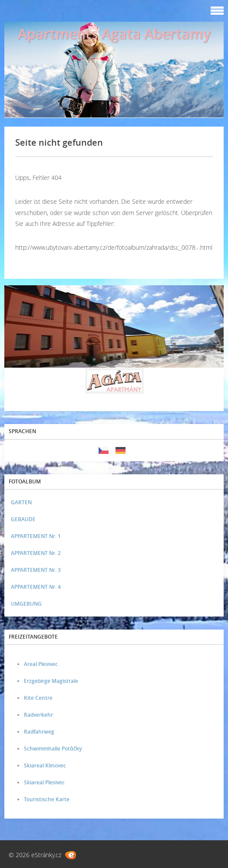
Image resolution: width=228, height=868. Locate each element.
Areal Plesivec (41, 664)
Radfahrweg (39, 732)
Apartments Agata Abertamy (114, 34)
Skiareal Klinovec (45, 765)
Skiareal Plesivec (44, 782)
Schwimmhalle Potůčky (53, 749)
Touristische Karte (47, 799)
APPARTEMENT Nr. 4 (36, 587)
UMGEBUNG (26, 604)
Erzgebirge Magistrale (51, 681)
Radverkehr (38, 715)
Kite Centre (38, 698)
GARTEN (21, 502)
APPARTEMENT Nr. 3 (36, 570)
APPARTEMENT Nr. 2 (36, 553)
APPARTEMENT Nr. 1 (36, 536)
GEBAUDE (23, 519)
